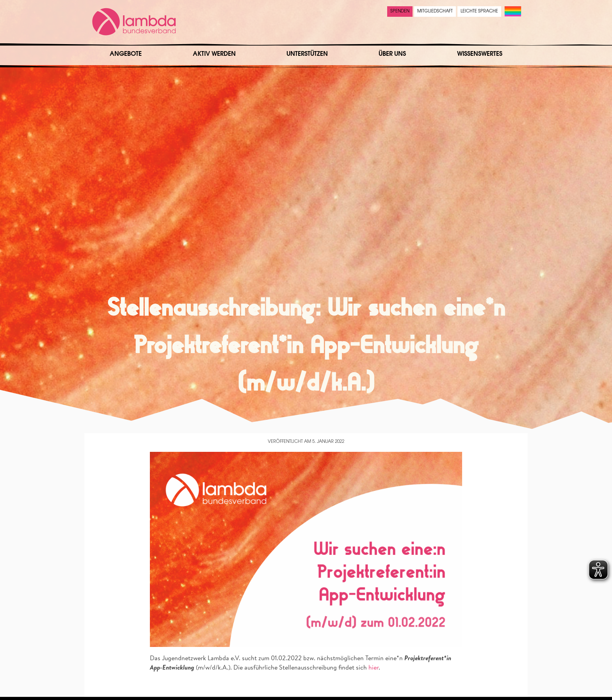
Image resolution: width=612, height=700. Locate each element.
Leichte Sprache (479, 12)
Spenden (400, 12)
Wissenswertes (480, 54)
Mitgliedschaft (435, 12)
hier (374, 667)
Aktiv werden (214, 54)
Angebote (126, 54)
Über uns (392, 54)
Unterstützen (307, 54)
